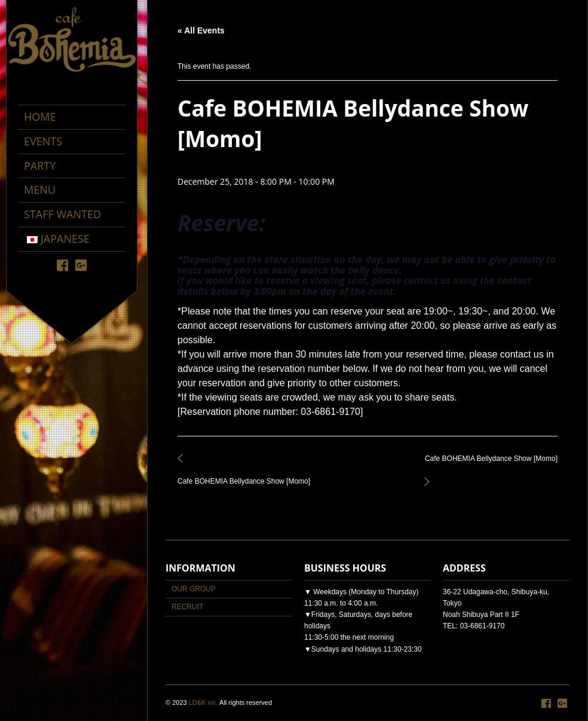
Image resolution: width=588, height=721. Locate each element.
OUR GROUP (194, 589)
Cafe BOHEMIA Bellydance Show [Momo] (247, 475)
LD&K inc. (203, 702)
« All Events (201, 30)
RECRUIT (187, 607)
